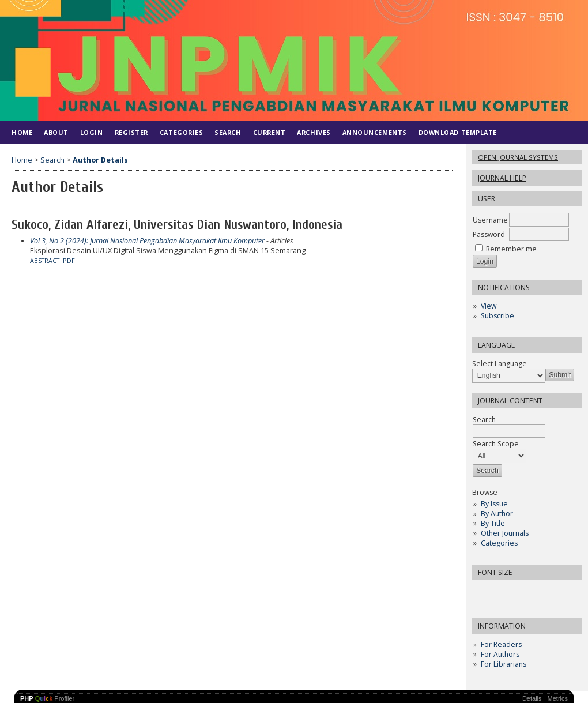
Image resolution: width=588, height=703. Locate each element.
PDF (69, 261)
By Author (497, 514)
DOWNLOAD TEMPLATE (458, 132)
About (56, 132)
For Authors (500, 654)
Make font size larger (519, 593)
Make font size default (501, 593)
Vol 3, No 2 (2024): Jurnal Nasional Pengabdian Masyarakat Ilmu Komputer (147, 241)
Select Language (500, 364)
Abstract (45, 261)
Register (131, 132)
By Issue (494, 504)
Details (532, 698)
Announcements (375, 132)
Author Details (100, 160)
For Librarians (504, 664)
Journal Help (502, 178)
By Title (493, 523)
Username (490, 220)
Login (92, 132)
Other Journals (505, 533)
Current (269, 132)
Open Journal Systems (518, 157)
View (489, 306)
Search (228, 132)
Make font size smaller (483, 593)
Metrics (558, 698)
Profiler (47, 698)
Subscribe (497, 316)
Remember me (511, 249)
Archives (314, 132)
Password (489, 234)
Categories (499, 543)
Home (22, 132)
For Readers (501, 644)
